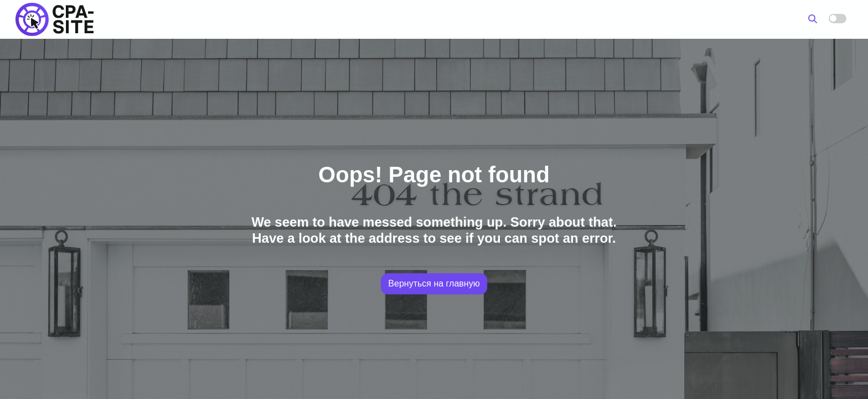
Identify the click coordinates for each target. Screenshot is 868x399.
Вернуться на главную (434, 283)
